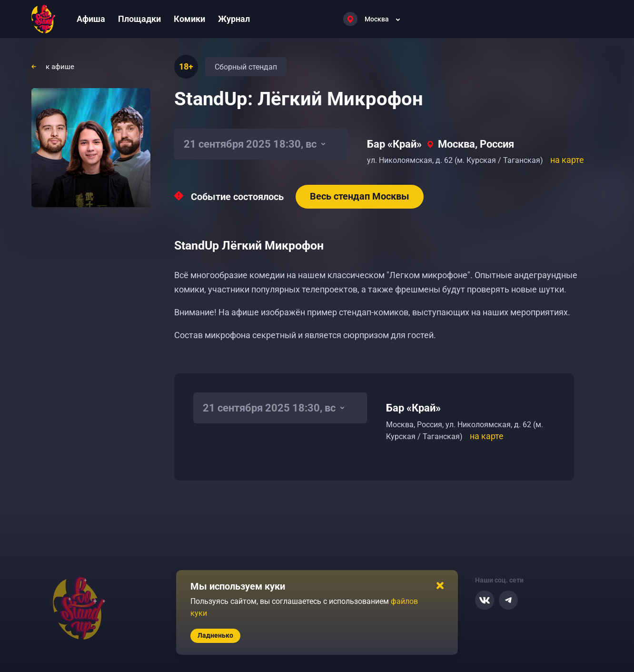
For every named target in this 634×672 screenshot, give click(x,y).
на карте (567, 160)
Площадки (139, 19)
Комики (189, 19)
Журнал (234, 19)
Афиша (91, 19)
